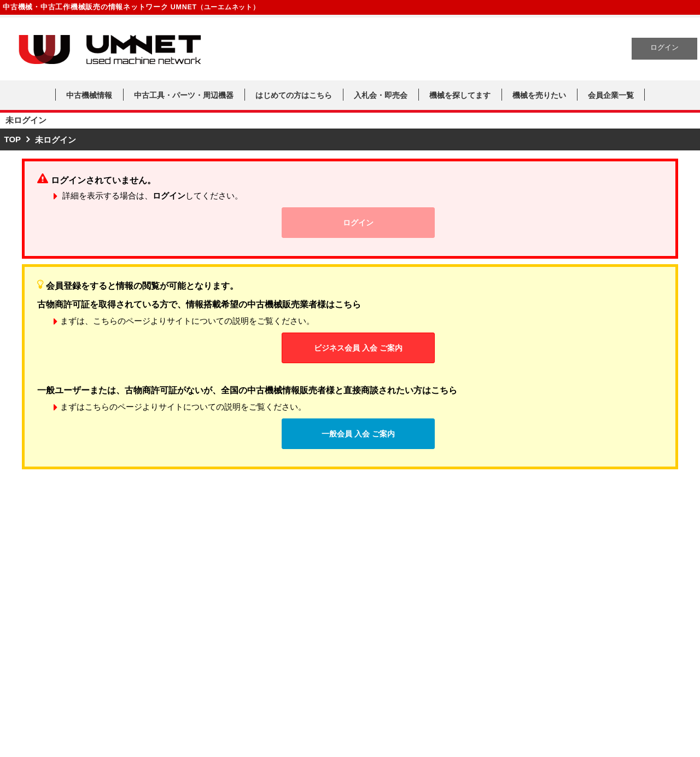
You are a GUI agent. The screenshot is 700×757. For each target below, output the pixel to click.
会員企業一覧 (611, 95)
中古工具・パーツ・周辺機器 (184, 95)
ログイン (664, 48)
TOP (13, 139)
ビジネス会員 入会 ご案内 (358, 348)
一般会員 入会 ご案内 (358, 434)
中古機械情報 (89, 95)
